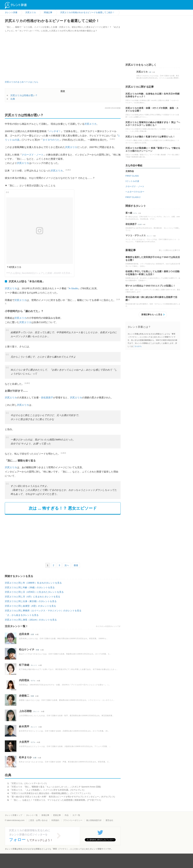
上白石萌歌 (25, 711)
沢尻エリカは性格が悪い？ (24, 95)
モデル (33, 681)
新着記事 (45, 815)
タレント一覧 (32, 815)
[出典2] (68, 170)
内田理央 (24, 680)
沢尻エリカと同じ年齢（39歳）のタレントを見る (30, 587)
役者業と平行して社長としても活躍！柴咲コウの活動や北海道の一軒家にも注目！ (152, 273)
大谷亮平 (24, 742)
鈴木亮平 (24, 727)
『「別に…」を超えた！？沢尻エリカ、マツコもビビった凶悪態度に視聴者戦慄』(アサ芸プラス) (55, 800)
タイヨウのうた (51, 140)
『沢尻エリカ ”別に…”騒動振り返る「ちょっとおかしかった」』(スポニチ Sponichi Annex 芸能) (55, 787)
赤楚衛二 (24, 696)
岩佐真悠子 (47, 397)
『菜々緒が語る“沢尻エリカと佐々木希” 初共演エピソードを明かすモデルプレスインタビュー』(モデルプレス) (62, 797)
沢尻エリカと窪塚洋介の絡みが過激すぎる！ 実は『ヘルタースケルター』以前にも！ (153, 124)
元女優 (140, 224)
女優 (32, 634)
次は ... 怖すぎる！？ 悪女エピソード (63, 508)
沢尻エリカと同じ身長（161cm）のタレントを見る (31, 620)
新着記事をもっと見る (152, 315)
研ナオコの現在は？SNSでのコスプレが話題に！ (150, 286)
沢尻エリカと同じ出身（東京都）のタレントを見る (31, 601)
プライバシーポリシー (73, 820)
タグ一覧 (76, 815)
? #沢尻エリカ (14, 267)
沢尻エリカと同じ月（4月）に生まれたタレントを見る (32, 597)
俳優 (37, 650)
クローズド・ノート (33, 155)
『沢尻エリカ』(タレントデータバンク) (28, 783)
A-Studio (74, 288)
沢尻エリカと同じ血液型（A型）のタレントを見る (30, 606)
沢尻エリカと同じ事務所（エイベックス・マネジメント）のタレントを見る (43, 611)
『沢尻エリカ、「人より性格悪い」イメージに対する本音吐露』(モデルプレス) (47, 790)
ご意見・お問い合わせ (38, 820)
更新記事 (57, 815)
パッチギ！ (55, 131)
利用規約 (55, 820)
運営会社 (109, 820)
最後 (76, 565)
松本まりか (25, 757)
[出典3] (27, 383)
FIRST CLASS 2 (133, 197)
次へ (67, 565)
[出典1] (112, 139)
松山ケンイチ (27, 649)
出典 (13, 99)
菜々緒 (129, 213)
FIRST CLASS (132, 176)
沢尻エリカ (90, 124)
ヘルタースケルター (135, 192)
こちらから (137, 346)
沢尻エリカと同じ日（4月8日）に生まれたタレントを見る (34, 592)
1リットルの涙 (132, 181)
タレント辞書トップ (14, 815)
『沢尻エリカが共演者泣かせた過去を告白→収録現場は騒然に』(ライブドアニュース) (50, 793)
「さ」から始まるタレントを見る (22, 615)
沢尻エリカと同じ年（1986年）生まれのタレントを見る (33, 583)
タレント (34, 665)
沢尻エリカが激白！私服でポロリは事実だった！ (150, 137)
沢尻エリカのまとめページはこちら (22, 82)
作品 (67, 815)
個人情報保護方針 (94, 820)
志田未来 (24, 634)
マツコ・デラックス (136, 235)
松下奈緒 (24, 665)
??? (8, 273)
